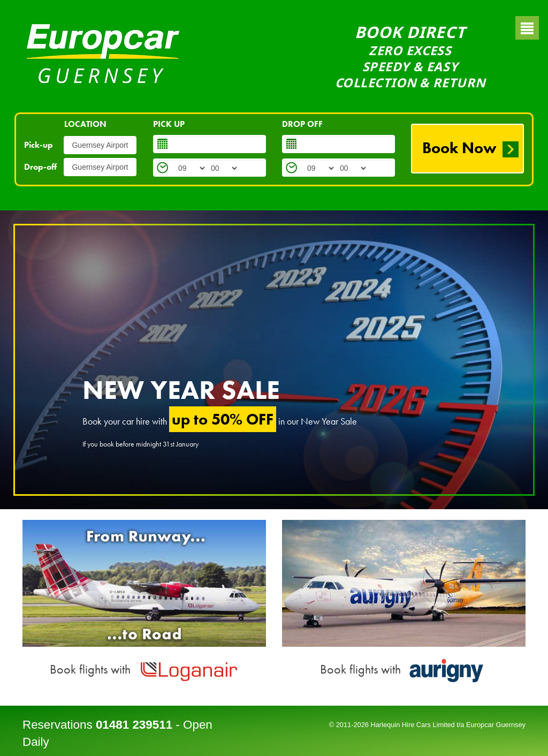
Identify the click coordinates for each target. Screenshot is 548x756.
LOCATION (85, 124)
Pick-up (39, 145)
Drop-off (40, 167)
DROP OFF (302, 124)
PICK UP (169, 124)
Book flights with (144, 669)
